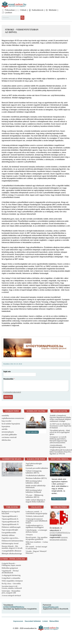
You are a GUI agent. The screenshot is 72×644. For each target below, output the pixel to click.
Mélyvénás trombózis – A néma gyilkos (37, 543)
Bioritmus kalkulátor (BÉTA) (36, 478)
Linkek (45, 621)
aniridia (4, 429)
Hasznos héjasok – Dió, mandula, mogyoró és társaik (12, 547)
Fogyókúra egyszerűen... (10, 538)
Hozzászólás (8, 379)
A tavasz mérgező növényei (11, 595)
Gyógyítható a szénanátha (11, 578)
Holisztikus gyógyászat (10, 568)
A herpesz (29, 534)
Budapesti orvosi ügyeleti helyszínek (11, 512)
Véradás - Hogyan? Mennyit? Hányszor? (36, 552)
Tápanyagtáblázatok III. (10, 521)
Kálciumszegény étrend (10, 543)
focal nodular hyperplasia (11, 423)
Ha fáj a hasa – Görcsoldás (11, 583)
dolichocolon (6, 440)
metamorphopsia (8, 431)
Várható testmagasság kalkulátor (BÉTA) (34, 471)
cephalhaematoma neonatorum (13, 418)
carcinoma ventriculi (9, 437)
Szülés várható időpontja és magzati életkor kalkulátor (35, 500)
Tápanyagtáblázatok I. (10, 516)
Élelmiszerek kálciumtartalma (12, 540)
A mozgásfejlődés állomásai (11, 550)
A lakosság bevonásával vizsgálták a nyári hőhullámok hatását (36, 520)
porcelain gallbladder (9, 434)
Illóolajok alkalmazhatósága (12, 553)
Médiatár (53, 10)
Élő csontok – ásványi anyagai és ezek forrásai (36, 547)
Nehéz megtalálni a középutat (12, 580)
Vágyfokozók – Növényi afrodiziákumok (10, 571)
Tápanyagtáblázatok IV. (10, 524)
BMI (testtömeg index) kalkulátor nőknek (34, 481)
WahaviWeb (54, 621)
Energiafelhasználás (9, 532)
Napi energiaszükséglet (10, 529)
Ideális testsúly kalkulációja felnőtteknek (36, 486)
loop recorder (7, 421)
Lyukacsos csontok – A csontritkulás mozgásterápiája (36, 512)
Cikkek (23, 10)
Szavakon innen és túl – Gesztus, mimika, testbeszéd (12, 587)
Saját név (7, 372)
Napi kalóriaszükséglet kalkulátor (35, 423)
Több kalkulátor (32, 432)
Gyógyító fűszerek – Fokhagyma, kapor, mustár (11, 564)
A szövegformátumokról (12, 392)
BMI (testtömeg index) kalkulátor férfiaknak (34, 491)
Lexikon (8, 13)
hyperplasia (6, 426)
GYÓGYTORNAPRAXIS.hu (60, 532)
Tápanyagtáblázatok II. (10, 519)
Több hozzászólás (59, 498)
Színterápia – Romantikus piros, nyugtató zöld (11, 591)
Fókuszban (10, 10)
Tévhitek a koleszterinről (35, 516)
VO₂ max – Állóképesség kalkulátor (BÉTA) (34, 496)
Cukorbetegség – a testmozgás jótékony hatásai (36, 531)
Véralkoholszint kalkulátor (35, 475)
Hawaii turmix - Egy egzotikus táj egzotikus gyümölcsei (37, 538)
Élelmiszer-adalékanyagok (11, 527)
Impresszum (18, 621)
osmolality (5, 415)
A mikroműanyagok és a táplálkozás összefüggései (35, 526)
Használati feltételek (33, 621)
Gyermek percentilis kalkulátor (37, 468)
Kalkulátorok (38, 10)
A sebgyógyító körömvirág (11, 575)
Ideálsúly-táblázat (8, 535)
